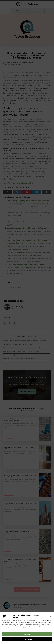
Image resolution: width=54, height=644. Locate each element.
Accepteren (27, 634)
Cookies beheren (27, 639)
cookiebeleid (22, 628)
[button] (51, 616)
